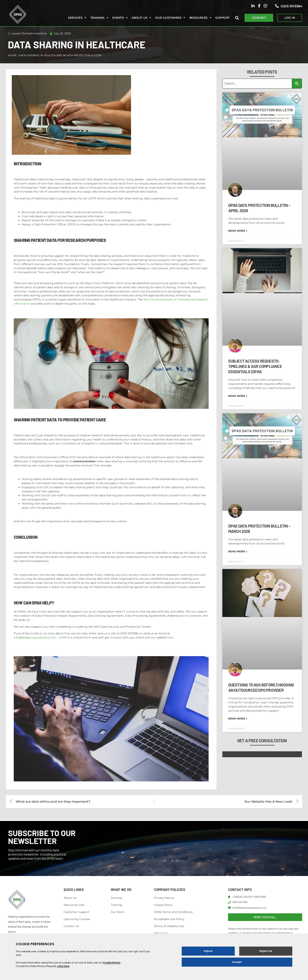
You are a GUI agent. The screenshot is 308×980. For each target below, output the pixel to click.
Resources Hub (74, 905)
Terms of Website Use (169, 926)
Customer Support (77, 912)
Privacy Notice (164, 898)
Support (222, 18)
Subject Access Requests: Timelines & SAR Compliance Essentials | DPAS (255, 366)
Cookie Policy (163, 905)
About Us (70, 898)
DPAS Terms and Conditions (173, 912)
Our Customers (168, 18)
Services (75, 18)
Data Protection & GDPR (84, 55)
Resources (198, 18)
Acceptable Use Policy (169, 919)
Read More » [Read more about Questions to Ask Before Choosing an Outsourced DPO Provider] (238, 718)
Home (12, 55)
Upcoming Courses (77, 919)
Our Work (118, 912)
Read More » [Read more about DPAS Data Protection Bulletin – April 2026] (238, 231)
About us (139, 18)
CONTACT (259, 18)
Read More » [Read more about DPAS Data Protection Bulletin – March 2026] (238, 551)
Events (118, 18)
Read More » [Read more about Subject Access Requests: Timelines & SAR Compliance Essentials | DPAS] (238, 396)
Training (98, 18)
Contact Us (71, 926)
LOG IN (290, 18)
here (170, 637)
